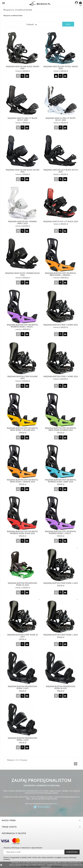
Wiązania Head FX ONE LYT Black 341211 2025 (23, 119)
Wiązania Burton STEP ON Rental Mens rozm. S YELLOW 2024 (22, 429)
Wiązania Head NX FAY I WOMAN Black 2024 (22, 274)
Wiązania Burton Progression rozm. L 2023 (22, 739)
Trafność (32, 25)
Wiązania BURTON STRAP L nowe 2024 (61, 376)
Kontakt (44, 807)
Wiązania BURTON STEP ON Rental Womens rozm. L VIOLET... (22, 326)
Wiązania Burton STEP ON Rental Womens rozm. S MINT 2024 (61, 481)
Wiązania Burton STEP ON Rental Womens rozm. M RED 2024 (22, 532)
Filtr (68, 24)
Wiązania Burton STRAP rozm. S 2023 (61, 583)
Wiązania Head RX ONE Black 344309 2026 (23, 68)
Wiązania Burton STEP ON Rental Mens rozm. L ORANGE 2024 (22, 481)
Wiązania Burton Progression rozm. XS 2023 (22, 584)
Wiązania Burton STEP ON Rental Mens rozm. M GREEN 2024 (61, 429)
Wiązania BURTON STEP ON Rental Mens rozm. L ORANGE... (61, 274)
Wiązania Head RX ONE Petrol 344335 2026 (61, 68)
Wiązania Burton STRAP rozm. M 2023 (22, 636)
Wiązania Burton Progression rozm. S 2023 (22, 687)
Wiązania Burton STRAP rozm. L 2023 (61, 635)
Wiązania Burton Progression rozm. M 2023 (61, 687)
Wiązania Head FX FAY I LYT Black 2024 (61, 221)
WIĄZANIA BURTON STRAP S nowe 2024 (61, 325)
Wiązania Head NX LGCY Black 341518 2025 (61, 171)
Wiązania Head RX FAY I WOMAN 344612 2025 (22, 222)
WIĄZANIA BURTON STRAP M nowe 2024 (23, 377)
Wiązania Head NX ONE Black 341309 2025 (23, 171)
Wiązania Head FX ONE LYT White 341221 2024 (61, 119)
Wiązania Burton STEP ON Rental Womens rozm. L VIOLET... (61, 532)
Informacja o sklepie (14, 833)
